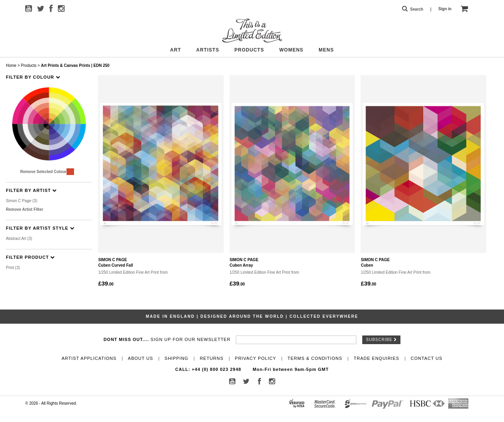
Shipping (177, 358)
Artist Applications (89, 358)
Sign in (445, 9)
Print (13, 268)
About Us (141, 358)
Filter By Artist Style (40, 228)
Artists (208, 50)
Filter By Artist (31, 191)
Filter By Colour (33, 77)
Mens (326, 50)
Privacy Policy (256, 358)
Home (11, 65)
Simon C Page (22, 201)
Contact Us (427, 358)
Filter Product (30, 257)
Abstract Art (19, 239)
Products (249, 50)
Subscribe (382, 340)
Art (176, 50)
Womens (291, 50)
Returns (211, 358)
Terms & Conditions (315, 358)
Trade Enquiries (376, 358)
